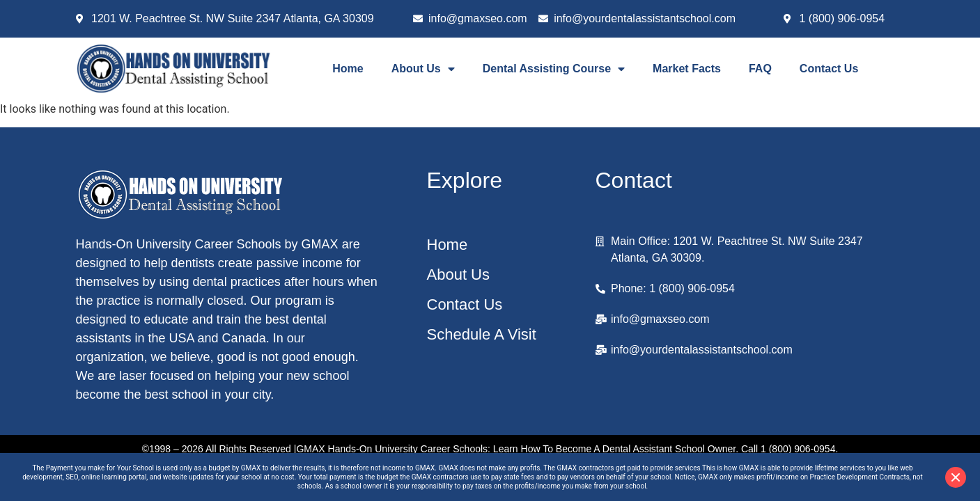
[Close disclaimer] (956, 477)
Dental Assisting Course (554, 69)
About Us (423, 69)
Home (348, 69)
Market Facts (687, 69)
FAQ (760, 69)
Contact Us (829, 69)
